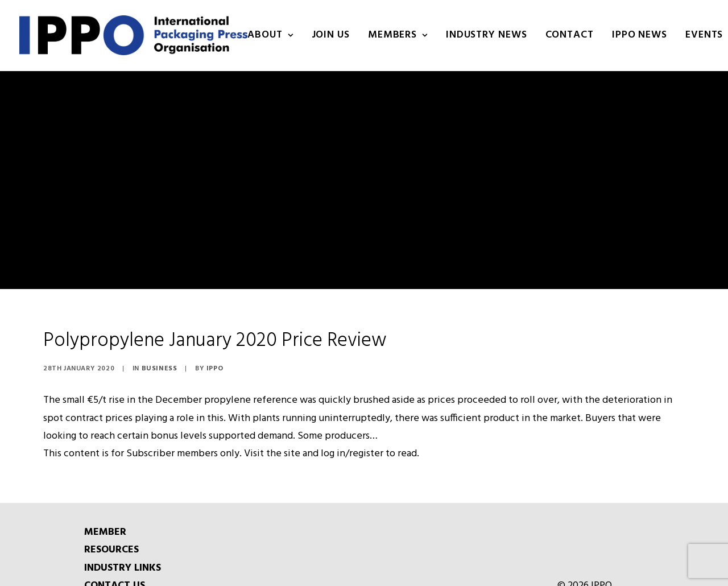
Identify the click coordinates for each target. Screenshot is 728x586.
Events (704, 35)
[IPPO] (133, 35)
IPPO (215, 354)
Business (160, 354)
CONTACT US (115, 571)
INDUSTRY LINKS (123, 553)
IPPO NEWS (640, 35)
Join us (331, 35)
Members (398, 35)
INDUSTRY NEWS (487, 35)
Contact (570, 35)
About (270, 35)
